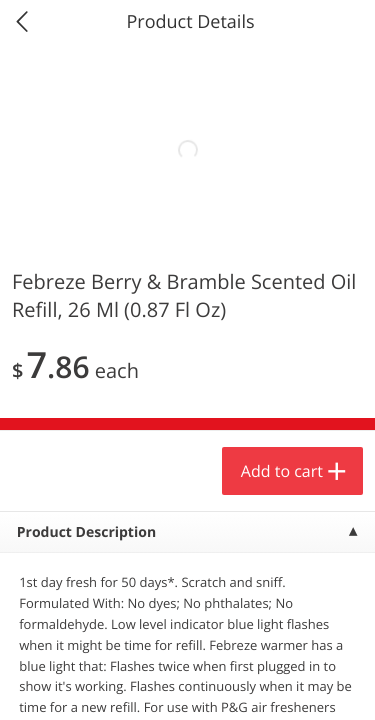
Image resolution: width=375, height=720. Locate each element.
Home (94, 685)
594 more (299, 255)
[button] (136, 459)
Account (281, 685)
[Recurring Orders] (238, 309)
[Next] (335, 485)
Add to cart (176, 654)
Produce (58, 256)
